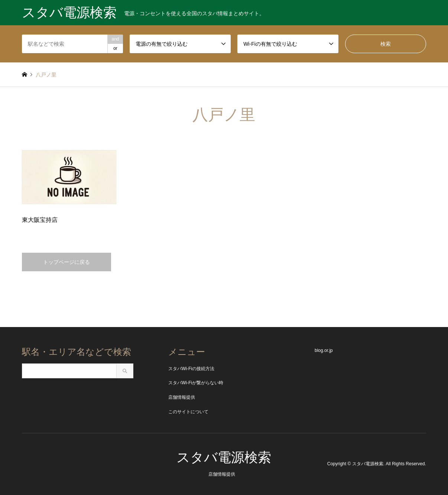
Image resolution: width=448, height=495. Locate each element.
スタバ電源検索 (224, 457)
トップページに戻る (66, 262)
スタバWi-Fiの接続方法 (191, 369)
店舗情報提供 (182, 397)
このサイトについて (188, 412)
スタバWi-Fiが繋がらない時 (196, 383)
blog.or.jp (324, 350)
